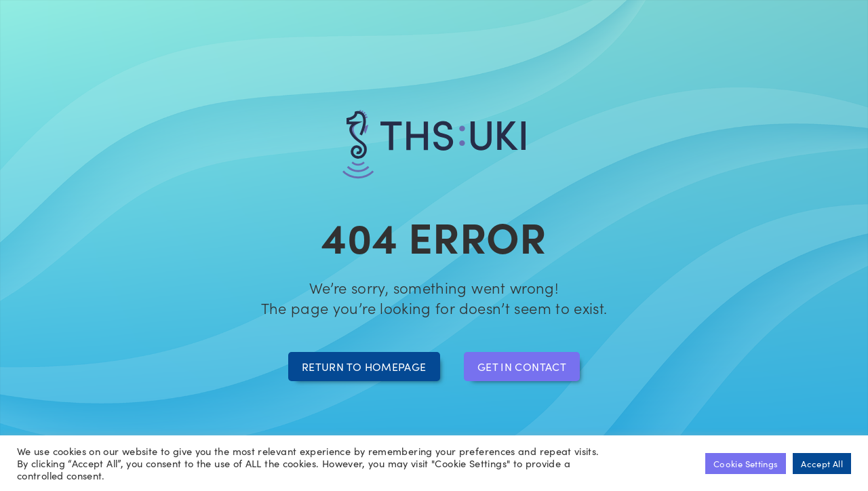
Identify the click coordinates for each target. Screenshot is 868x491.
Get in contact (522, 366)
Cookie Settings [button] (746, 464)
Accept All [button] (822, 464)
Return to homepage (364, 366)
